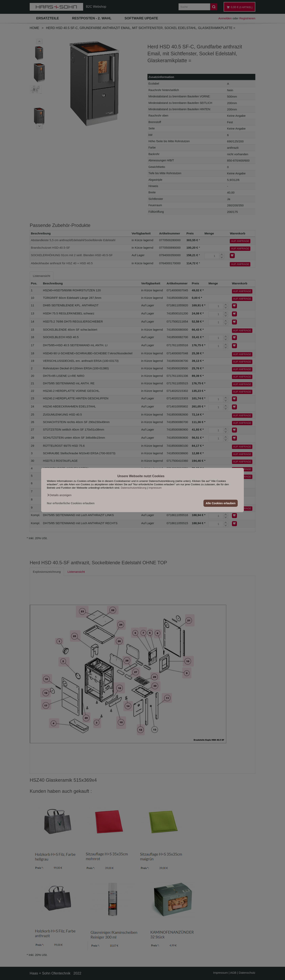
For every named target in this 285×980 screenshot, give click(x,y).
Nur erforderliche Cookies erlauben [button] (71, 503)
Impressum (155, 488)
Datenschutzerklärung (134, 488)
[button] (59, 495)
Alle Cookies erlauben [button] (220, 503)
